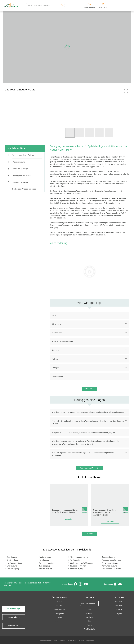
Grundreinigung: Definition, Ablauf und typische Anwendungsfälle (105, 513)
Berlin (89, 609)
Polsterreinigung (76, 560)
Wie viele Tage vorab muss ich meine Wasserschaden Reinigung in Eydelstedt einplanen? (88, 412)
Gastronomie (57, 376)
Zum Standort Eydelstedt (111, 569)
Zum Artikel (69, 519)
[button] (126, 91)
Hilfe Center (119, 602)
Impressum (90, 641)
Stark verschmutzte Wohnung (81, 563)
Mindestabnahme (60, 610)
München (89, 613)
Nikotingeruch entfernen (79, 557)
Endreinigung (12, 566)
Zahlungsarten (60, 614)
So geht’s (60, 606)
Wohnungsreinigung (109, 566)
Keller (54, 315)
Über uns (60, 602)
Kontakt (119, 610)
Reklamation (119, 606)
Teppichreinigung (77, 569)
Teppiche (56, 350)
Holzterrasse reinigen (15, 563)
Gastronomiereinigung (47, 563)
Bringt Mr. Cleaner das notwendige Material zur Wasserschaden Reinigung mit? (84, 432)
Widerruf (63, 641)
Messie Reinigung (45, 569)
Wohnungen (57, 333)
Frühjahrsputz (44, 560)
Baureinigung (12, 557)
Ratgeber (119, 614)
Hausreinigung (44, 566)
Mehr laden (89, 389)
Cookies (81, 641)
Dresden (89, 625)
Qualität (60, 618)
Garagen (55, 368)
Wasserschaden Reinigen (111, 560)
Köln (89, 621)
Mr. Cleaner (8, 583)
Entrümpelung (12, 560)
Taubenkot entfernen (78, 566)
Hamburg (89, 617)
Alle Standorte (89, 629)
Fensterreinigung (45, 557)
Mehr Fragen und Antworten (89, 468)
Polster (55, 359)
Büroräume (56, 324)
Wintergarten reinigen (110, 563)
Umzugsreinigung (108, 557)
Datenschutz (72, 641)
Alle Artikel (89, 534)
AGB (56, 641)
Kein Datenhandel (46, 641)
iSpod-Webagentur (57, 622)
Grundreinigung (13, 569)
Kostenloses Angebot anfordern (24, 189)
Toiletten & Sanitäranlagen (63, 341)
